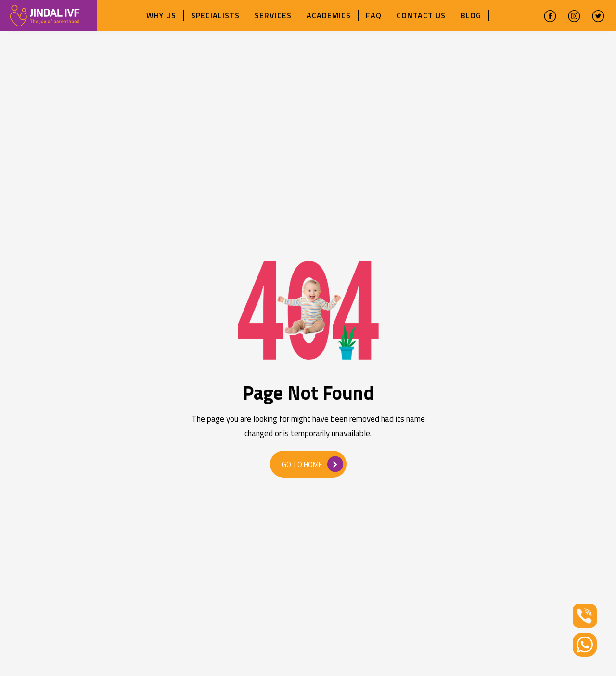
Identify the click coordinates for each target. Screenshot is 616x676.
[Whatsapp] (585, 644)
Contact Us (421, 15)
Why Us (161, 15)
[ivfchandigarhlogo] (45, 15)
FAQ (374, 15)
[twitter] (598, 16)
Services (273, 15)
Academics (329, 15)
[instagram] (574, 16)
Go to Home (313, 464)
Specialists (215, 15)
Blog (471, 15)
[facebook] (550, 16)
